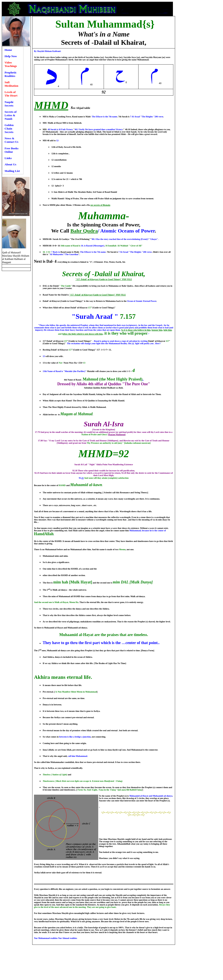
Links (8, 158)
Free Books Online (12, 150)
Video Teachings (11, 64)
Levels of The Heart (11, 94)
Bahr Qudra (84, 231)
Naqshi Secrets (9, 104)
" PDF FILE (126, 279)
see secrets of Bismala (100, 205)
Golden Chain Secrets (9, 129)
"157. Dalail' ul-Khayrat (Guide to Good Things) (98, 279)
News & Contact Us (11, 140)
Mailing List (12, 171)
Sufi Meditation (11, 84)
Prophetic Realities (11, 74)
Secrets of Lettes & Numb (11, 115)
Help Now (11, 56)
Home (8, 50)
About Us (10, 164)
